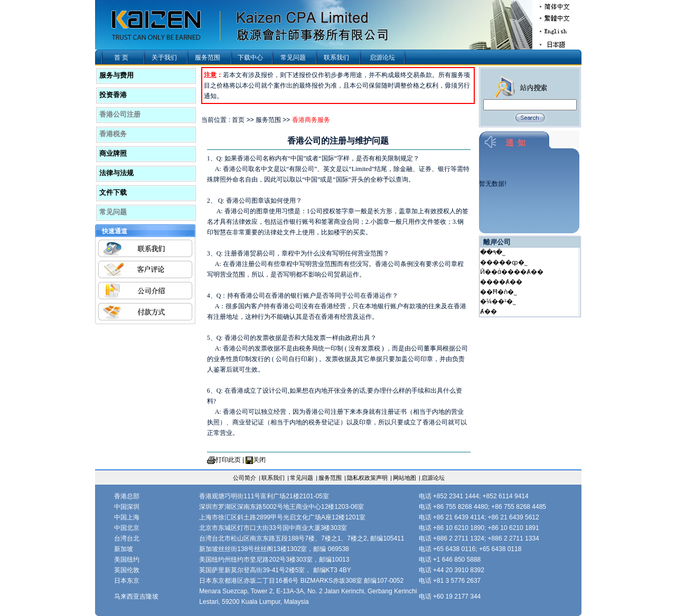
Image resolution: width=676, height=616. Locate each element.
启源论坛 (382, 58)
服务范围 (208, 58)
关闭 (259, 460)
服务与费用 (116, 75)
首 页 (121, 58)
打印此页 (228, 460)
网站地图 (405, 478)
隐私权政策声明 (367, 478)
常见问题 (293, 58)
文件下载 (113, 192)
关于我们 (164, 58)
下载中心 (250, 58)
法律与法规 (116, 173)
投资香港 (113, 95)
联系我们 (336, 58)
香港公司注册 (120, 114)
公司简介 (245, 478)
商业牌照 (113, 153)
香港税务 (113, 134)
